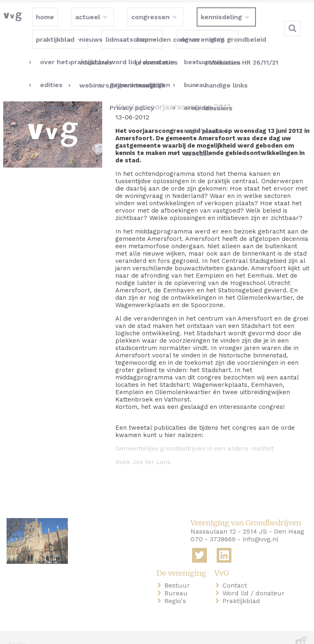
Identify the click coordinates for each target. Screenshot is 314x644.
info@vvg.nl (260, 526)
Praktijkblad (243, 588)
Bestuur (179, 572)
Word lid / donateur (255, 580)
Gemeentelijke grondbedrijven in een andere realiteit (195, 435)
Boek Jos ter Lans (143, 449)
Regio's (177, 588)
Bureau (178, 580)
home (17, 631)
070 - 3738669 (213, 526)
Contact (236, 572)
